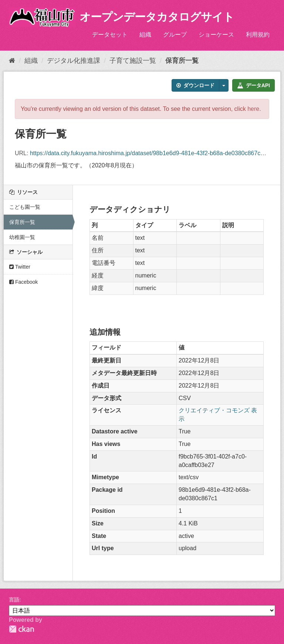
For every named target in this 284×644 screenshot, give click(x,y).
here (253, 109)
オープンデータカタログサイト (157, 17)
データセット (110, 35)
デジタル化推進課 (74, 61)
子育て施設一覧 (133, 61)
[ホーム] (12, 61)
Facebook (23, 282)
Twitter (20, 267)
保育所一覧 (182, 61)
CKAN (21, 629)
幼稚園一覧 (22, 237)
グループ (175, 35)
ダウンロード (195, 85)
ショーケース (216, 35)
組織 (145, 35)
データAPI (253, 85)
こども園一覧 (25, 207)
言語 (14, 600)
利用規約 (258, 35)
